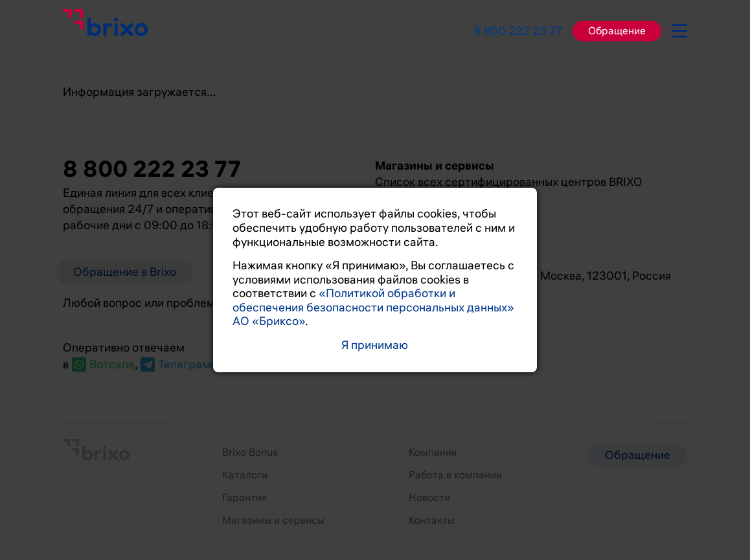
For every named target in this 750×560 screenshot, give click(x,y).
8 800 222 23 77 (518, 31)
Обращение (617, 31)
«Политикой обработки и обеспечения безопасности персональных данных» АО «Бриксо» (373, 307)
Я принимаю (375, 345)
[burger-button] (679, 28)
